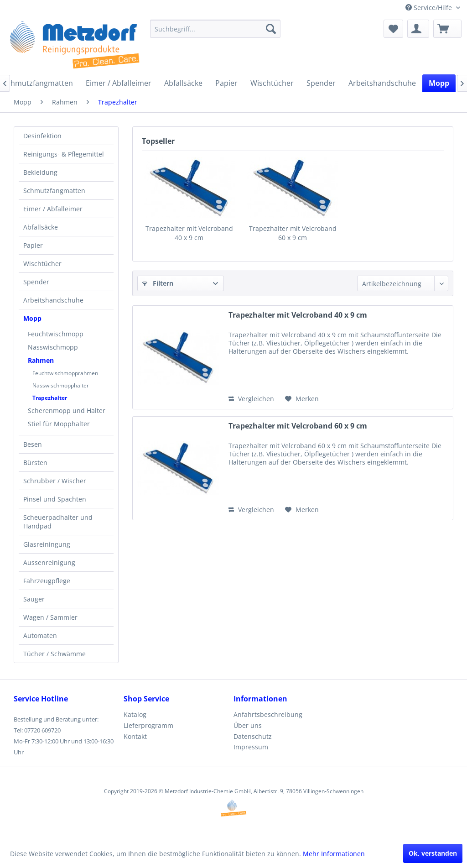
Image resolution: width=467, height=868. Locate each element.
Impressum (251, 747)
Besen (33, 444)
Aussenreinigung (49, 562)
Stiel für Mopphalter (59, 424)
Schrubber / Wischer (55, 481)
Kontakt (135, 736)
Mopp (32, 318)
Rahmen (41, 360)
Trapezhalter (50, 398)
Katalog (135, 714)
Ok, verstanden (433, 853)
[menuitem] (215, 29)
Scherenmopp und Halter (67, 410)
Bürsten (35, 463)
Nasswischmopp (53, 347)
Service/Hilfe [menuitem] (430, 8)
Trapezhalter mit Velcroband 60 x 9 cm (293, 233)
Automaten (40, 635)
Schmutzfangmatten (54, 191)
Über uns (248, 725)
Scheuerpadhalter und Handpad (58, 522)
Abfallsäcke (41, 227)
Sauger (34, 599)
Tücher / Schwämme (54, 654)
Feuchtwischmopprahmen (65, 373)
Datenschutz (253, 736)
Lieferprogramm (148, 725)
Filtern (158, 283)
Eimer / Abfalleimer (53, 209)
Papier (33, 245)
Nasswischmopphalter (61, 385)
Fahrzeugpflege (47, 581)
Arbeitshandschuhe (53, 300)
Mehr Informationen (334, 854)
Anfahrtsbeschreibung (268, 714)
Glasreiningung (47, 544)
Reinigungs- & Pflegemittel (64, 154)
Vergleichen (251, 399)
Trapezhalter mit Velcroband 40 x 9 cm (189, 233)
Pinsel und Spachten (55, 499)
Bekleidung (40, 172)
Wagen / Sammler (50, 617)
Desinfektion (42, 136)
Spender (36, 282)
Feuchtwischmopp (56, 334)
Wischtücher (42, 264)
